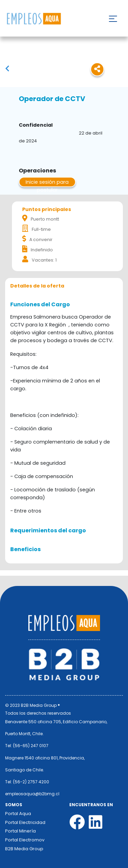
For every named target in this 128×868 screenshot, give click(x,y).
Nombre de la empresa (34, 19)
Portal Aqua (18, 814)
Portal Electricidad (25, 822)
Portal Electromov (25, 840)
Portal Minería (20, 831)
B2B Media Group (24, 849)
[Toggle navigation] (113, 19)
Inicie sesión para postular (47, 183)
